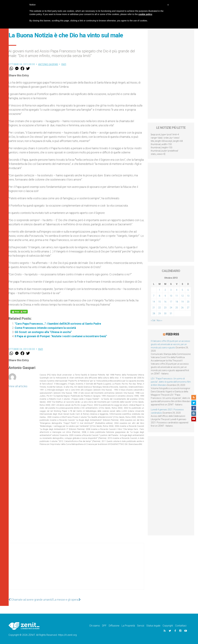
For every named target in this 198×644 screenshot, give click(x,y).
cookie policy (145, 14)
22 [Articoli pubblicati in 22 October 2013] (159, 308)
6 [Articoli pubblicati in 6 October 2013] (188, 290)
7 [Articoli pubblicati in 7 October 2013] (154, 296)
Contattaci (181, 626)
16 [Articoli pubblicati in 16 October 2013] (165, 302)
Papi (64, 64)
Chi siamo (95, 626)
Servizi (141, 626)
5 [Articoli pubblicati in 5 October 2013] (182, 290)
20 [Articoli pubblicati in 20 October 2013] (188, 302)
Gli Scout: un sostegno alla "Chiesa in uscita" (43, 332)
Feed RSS (172, 334)
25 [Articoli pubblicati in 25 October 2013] (177, 308)
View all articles (18, 386)
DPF (104, 626)
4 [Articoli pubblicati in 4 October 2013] (177, 290)
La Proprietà (128, 626)
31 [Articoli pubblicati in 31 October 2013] (171, 313)
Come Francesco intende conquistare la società (45, 328)
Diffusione (114, 626)
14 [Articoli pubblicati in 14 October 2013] (154, 302)
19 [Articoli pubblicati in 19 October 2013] (182, 302)
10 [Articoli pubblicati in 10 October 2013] (171, 296)
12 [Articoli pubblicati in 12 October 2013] (182, 296)
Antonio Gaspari (48, 64)
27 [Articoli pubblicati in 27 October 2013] (188, 308)
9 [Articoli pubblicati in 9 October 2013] (165, 296)
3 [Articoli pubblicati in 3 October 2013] (171, 290)
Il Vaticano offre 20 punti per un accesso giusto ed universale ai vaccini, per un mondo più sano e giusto (170, 344)
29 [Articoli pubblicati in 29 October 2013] (159, 313)
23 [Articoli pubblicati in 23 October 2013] (165, 308)
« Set (153, 320)
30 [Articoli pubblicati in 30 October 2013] (165, 313)
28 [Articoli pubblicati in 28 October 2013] (154, 313)
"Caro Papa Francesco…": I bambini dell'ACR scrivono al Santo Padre (58, 324)
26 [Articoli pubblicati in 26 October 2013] (182, 308)
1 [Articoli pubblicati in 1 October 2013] (159, 290)
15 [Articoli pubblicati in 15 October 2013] (159, 302)
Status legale (153, 626)
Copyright (168, 626)
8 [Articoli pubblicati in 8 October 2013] (159, 296)
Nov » (159, 320)
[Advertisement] (76, 569)
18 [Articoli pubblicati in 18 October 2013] (177, 302)
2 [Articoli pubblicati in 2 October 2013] (165, 290)
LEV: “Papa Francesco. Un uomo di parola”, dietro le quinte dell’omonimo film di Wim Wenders (171, 382)
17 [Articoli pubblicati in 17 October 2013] (171, 302)
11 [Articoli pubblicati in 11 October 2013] (177, 296)
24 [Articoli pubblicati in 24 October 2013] (171, 308)
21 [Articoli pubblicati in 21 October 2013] (154, 308)
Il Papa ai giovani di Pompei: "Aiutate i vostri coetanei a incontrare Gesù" (61, 336)
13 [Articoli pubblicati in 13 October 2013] (188, 296)
